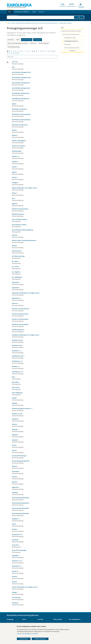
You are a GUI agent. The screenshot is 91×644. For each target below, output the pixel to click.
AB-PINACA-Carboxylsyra (20, 125)
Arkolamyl (15, 540)
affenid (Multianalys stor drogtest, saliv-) (24, 188)
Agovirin (15, 204)
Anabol (14, 398)
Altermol (15, 303)
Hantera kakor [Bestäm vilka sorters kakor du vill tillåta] (24, 639)
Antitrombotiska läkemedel (20, 498)
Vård (13, 23)
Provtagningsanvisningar (65, 23)
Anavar (14, 445)
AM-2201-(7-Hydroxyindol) (20, 319)
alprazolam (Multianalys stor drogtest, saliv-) (26, 293)
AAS (13, 67)
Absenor (15, 135)
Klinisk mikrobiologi (44, 43)
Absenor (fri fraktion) (18, 146)
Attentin (14, 577)
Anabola (14, 403)
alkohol (14, 246)
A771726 (15, 62)
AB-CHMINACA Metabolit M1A (21, 72)
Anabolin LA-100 (17, 414)
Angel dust (15, 487)
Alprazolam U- (16, 298)
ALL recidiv (15, 267)
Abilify (14, 104)
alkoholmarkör (16, 251)
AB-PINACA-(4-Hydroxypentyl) (21, 114)
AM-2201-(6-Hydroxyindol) (20, 314)
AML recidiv (16, 387)
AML (13, 377)
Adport (14, 172)
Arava (14, 524)
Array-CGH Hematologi (19, 550)
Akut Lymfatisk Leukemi (19, 219)
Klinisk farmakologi (27, 40)
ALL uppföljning (17, 277)
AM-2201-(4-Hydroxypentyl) (20, 309)
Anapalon (15, 435)
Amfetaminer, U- (17, 361)
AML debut (15, 382)
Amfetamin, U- (16, 351)
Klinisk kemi (33, 43)
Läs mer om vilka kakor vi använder (27, 633)
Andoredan (15, 471)
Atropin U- (15, 571)
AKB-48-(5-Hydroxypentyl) (20, 209)
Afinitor (14, 193)
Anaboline (15, 419)
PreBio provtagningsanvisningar (72, 48)
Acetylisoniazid (17, 151)
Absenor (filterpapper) (19, 141)
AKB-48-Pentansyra (18, 214)
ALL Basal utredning (18, 256)
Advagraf (15, 183)
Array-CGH (15, 545)
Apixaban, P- (16, 519)
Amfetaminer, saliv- (18, 356)
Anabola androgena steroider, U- (22, 408)
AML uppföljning (17, 393)
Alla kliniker (11, 40)
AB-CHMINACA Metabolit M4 (21, 88)
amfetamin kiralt (17, 340)
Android (14, 477)
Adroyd (14, 177)
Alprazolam (15, 282)
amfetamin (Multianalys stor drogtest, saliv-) (26, 335)
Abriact (14, 130)
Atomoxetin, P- (16, 566)
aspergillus (15, 555)
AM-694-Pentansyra (18, 330)
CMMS (18, 40)
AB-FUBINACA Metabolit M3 (20, 99)
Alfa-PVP (15, 235)
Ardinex (14, 529)
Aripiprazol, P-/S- (17, 534)
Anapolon (15, 440)
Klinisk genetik (38, 40)
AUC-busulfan (16, 598)
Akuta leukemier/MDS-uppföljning (22, 230)
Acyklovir (15, 162)
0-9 (18, 53)
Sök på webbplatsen (14, 17)
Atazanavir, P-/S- (17, 561)
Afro (13, 198)
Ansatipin (15, 492)
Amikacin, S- (16, 366)
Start (9, 23)
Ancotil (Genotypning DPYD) (20, 461)
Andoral (14, 466)
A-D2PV (14, 167)
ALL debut (15, 261)
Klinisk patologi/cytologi (14, 47)
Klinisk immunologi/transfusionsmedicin (18, 43)
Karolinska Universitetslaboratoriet (48, 23)
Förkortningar (67, 44)
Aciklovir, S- (16, 156)
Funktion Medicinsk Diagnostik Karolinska (26, 23)
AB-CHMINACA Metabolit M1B (21, 78)
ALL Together (16, 272)
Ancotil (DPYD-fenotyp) (19, 456)
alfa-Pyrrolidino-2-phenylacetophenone (24, 240)
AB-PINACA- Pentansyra (19, 109)
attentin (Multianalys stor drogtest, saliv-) (25, 587)
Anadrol (14, 424)
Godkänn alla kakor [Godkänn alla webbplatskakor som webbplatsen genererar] (40, 639)
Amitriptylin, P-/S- (17, 372)
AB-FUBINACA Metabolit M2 (20, 93)
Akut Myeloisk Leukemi (19, 225)
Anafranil (15, 429)
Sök (79, 17)
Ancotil (14, 450)
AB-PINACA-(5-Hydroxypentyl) (21, 120)
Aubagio (14, 592)
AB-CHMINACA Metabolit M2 (21, 83)
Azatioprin (15, 603)
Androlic (15, 482)
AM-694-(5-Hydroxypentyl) (20, 324)
